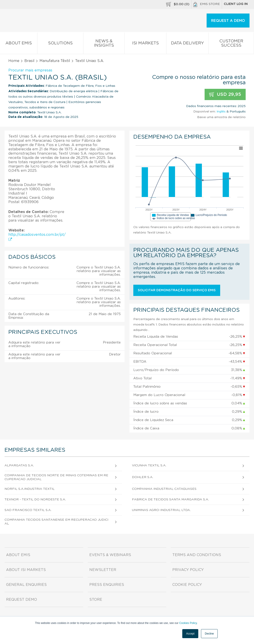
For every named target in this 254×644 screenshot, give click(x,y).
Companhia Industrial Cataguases (164, 489)
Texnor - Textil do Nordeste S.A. (35, 500)
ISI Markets (145, 44)
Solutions (60, 44)
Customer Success (231, 44)
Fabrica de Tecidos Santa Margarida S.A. (170, 500)
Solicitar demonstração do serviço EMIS (177, 290)
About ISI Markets (26, 570)
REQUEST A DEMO (228, 21)
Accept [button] (190, 634)
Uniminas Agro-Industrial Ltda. (161, 510)
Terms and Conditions (197, 555)
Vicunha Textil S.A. (149, 465)
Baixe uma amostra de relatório (221, 117)
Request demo (22, 600)
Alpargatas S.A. (19, 465)
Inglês (221, 112)
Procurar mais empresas (30, 70)
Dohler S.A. (143, 477)
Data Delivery (188, 44)
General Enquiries (26, 585)
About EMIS (19, 44)
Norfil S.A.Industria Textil (30, 489)
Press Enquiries (107, 585)
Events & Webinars (110, 555)
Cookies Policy (188, 623)
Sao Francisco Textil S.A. (28, 510)
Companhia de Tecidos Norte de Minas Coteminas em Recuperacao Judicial (56, 477)
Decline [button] (209, 634)
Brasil (29, 61)
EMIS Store (207, 5)
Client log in (236, 4)
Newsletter (103, 570)
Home (14, 61)
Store (96, 600)
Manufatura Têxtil (55, 61)
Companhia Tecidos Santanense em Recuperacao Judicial (56, 522)
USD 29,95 (225, 95)
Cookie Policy (187, 585)
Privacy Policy (188, 570)
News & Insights (104, 44)
